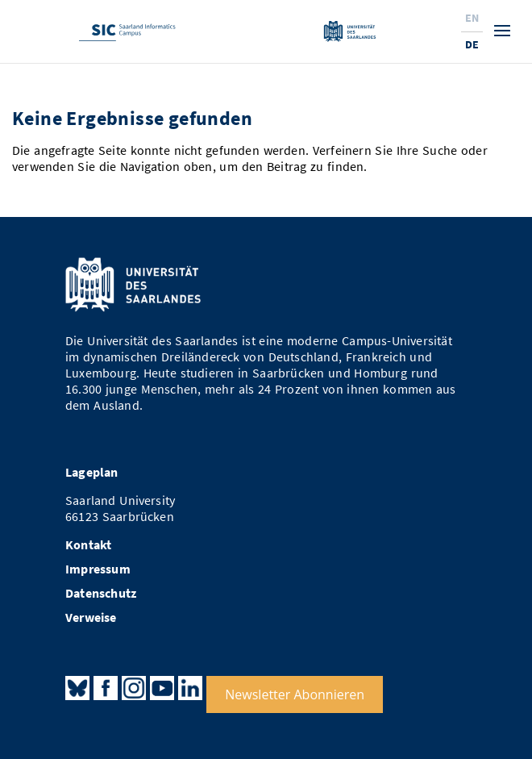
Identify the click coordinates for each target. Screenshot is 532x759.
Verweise (91, 617)
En (472, 18)
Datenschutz (101, 593)
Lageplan (92, 472)
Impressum (98, 569)
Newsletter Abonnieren (295, 694)
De (472, 44)
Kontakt (88, 545)
